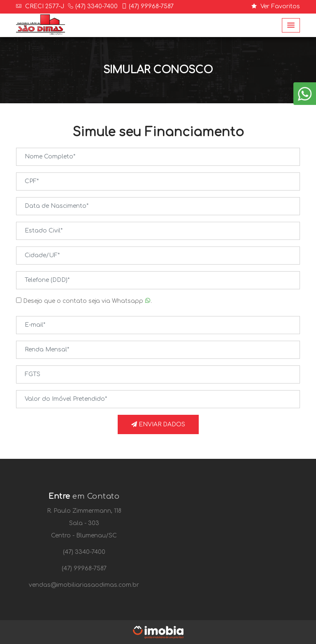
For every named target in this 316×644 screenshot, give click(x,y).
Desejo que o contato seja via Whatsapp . (84, 301)
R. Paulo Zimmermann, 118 (84, 511)
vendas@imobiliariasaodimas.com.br (84, 585)
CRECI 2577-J (44, 6)
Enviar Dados (158, 424)
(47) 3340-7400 (96, 6)
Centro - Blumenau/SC (84, 536)
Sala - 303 (84, 523)
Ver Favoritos (276, 6)
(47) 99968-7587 (151, 6)
